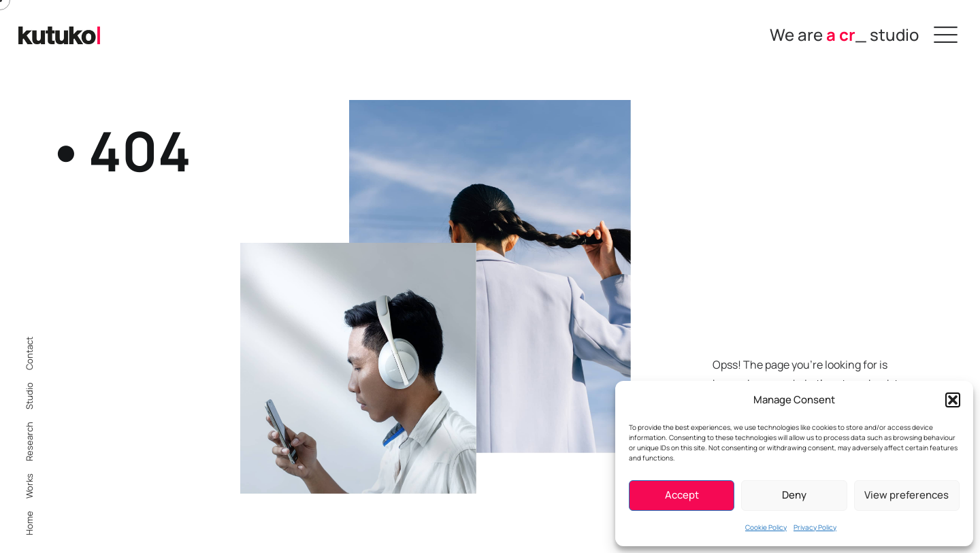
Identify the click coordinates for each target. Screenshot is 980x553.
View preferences (906, 495)
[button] (953, 400)
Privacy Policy (815, 527)
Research (29, 441)
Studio (29, 396)
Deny (794, 495)
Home (29, 523)
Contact (29, 353)
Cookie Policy (766, 527)
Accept (682, 495)
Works (29, 486)
